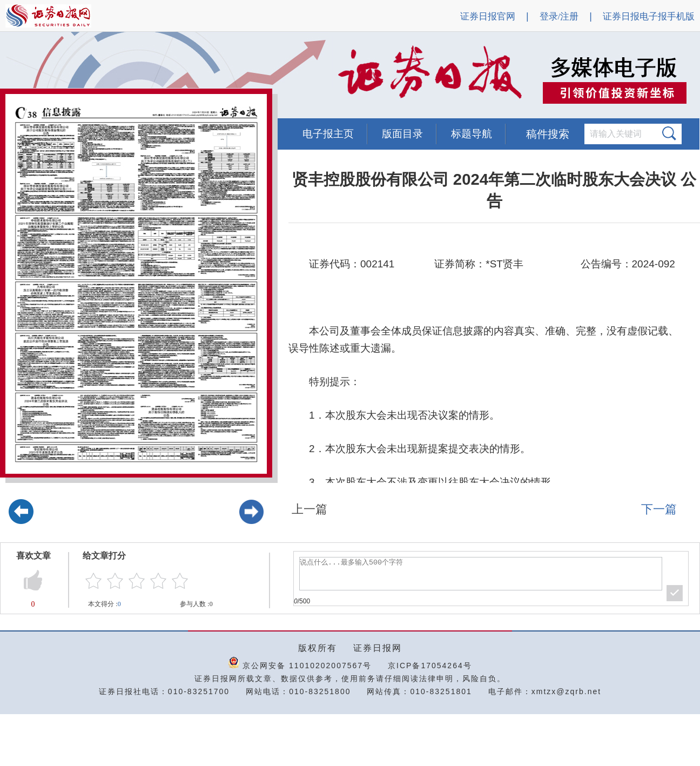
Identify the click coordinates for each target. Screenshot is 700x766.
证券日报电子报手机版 (649, 16)
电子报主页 (328, 134)
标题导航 (472, 134)
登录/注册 (559, 16)
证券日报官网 (488, 16)
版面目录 (402, 134)
